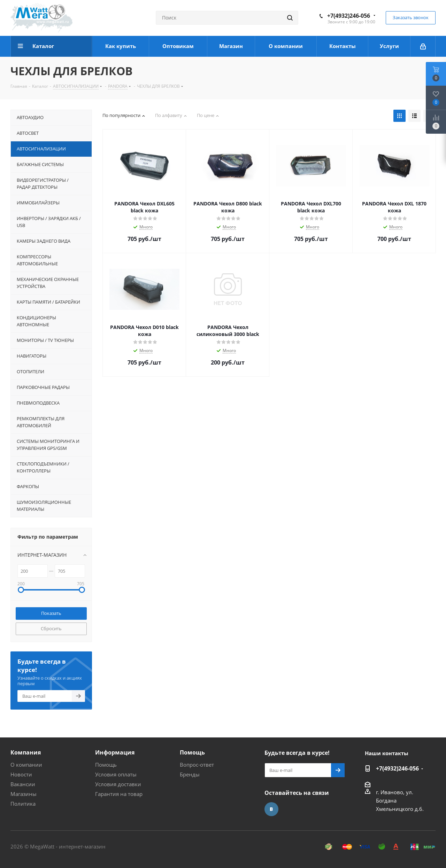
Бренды (190, 774)
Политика (23, 804)
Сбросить (51, 628)
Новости (21, 774)
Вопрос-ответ (197, 765)
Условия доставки (118, 784)
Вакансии (23, 784)
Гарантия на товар (119, 794)
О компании (26, 765)
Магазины (24, 794)
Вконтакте (271, 809)
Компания (26, 752)
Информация (115, 752)
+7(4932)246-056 (349, 16)
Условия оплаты (116, 774)
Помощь (106, 765)
